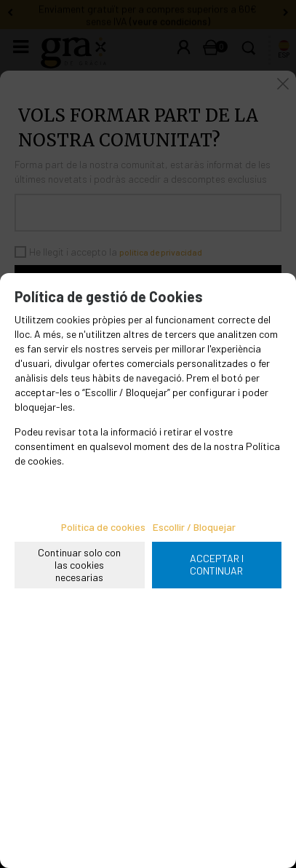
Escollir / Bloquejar (194, 527)
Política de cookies (103, 527)
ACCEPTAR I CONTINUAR (217, 564)
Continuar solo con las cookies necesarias (79, 565)
